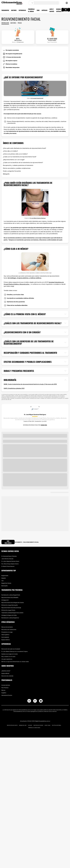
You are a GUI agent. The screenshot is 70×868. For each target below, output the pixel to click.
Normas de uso (23, 725)
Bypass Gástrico (6, 640)
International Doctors (7, 695)
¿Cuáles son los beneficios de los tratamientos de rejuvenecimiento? (23, 162)
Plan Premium (5, 688)
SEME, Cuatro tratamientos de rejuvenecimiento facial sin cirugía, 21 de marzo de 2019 (30, 384)
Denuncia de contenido (7, 676)
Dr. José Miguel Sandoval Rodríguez (38, 218)
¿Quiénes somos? (6, 671)
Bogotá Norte (5, 576)
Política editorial (57, 725)
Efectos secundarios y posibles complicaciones (17, 168)
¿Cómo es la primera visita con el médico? (15, 154)
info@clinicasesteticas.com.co (42, 721)
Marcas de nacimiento (7, 627)
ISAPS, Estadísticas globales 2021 (14, 388)
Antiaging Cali (5, 600)
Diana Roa (44, 425)
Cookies (30, 725)
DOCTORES (14, 10)
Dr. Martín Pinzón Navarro (8, 566)
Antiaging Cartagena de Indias (9, 615)
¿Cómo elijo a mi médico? (10, 151)
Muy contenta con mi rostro (8, 657)
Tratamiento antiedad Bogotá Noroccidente (12, 613)
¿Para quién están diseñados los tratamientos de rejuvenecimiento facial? (24, 148)
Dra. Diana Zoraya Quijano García (10, 564)
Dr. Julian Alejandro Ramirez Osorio (10, 561)
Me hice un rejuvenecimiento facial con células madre (15, 662)
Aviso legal (48, 725)
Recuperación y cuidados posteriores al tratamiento (18, 165)
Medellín (4, 578)
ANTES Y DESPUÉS (52, 10)
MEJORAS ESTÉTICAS (59, 10)
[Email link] (41, 701)
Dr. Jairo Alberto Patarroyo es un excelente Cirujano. (15, 651)
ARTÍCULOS (44, 10)
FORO (38, 10)
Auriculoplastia (5, 637)
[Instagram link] (29, 701)
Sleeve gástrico (5, 635)
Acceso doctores (6, 685)
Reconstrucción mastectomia (9, 630)
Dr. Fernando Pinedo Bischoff (37, 98)
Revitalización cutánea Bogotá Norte (11, 595)
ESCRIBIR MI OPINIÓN (66, 10)
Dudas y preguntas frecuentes (12, 171)
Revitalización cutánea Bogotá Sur (10, 618)
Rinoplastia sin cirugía (7, 632)
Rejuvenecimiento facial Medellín (10, 597)
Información (5, 23)
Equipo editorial (5, 673)
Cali (2, 581)
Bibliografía (6, 174)
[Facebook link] (35, 701)
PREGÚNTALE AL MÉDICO (31, 10)
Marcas (3, 690)
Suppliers (4, 693)
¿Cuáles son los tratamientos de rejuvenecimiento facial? (20, 157)
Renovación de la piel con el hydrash (11, 649)
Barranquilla (4, 586)
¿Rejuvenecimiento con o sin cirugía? (14, 160)
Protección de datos (12, 725)
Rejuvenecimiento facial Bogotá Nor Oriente (13, 603)
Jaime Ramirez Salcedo (7, 559)
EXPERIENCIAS (22, 10)
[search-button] (57, 3)
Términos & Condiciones (34, 728)
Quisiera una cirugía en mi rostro (10, 654)
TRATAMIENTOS (5, 10)
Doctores (13, 23)
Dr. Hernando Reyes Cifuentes (9, 556)
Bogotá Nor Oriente (6, 583)
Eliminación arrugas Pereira (8, 610)
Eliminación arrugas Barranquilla (10, 605)
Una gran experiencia (7, 659)
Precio (20, 23)
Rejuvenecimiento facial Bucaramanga (11, 608)
